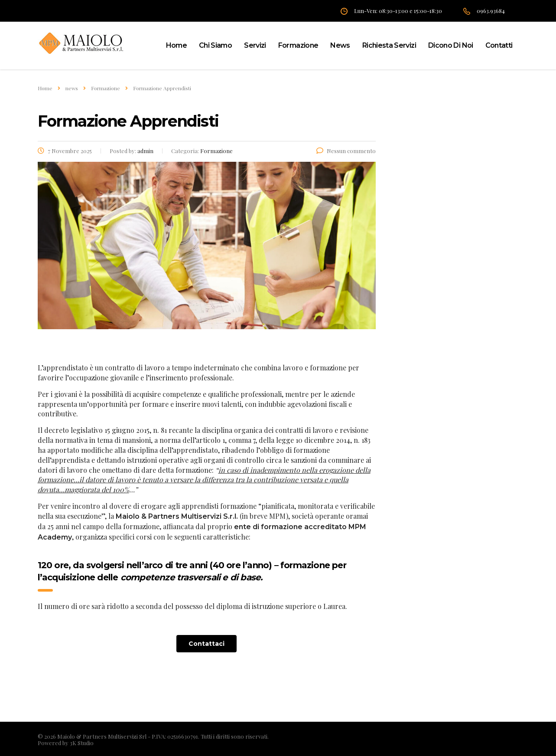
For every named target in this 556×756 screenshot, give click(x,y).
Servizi (255, 45)
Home (45, 88)
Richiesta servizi (389, 45)
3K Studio (82, 743)
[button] (206, 644)
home (176, 45)
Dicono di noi (451, 45)
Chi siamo (215, 45)
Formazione (298, 45)
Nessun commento (346, 151)
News (340, 45)
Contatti (499, 45)
